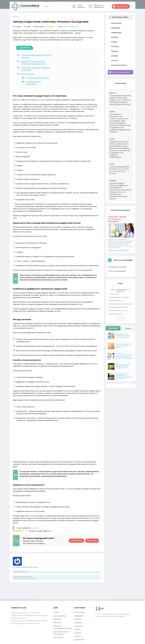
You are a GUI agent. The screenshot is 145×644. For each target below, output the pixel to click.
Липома (15, 17)
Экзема (114, 42)
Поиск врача (92, 541)
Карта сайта (58, 637)
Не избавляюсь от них (119, 310)
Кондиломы (116, 33)
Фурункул (115, 47)
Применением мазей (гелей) (121, 304)
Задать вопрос (76, 541)
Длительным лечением (119, 297)
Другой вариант (116, 314)
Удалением (114, 294)
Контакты (57, 623)
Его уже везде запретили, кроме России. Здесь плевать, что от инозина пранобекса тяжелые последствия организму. (120, 100)
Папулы (114, 60)
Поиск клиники (81, 6)
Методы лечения (28, 74)
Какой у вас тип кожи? (118, 267)
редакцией (35, 528)
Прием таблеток (116, 300)
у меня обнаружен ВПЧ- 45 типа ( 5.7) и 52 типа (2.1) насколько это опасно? (120, 170)
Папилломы (116, 23)
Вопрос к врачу (122, 6)
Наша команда (59, 616)
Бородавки (116, 28)
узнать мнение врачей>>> (119, 250)
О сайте (56, 612)
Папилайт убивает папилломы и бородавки (117, 219)
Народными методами (119, 307)
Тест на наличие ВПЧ (118, 271)
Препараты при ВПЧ (119, 65)
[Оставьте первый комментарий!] (57, 568)
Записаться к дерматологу (99, 6)
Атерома (115, 56)
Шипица (115, 37)
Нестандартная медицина (121, 72)
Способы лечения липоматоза (38, 78)
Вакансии (57, 619)
